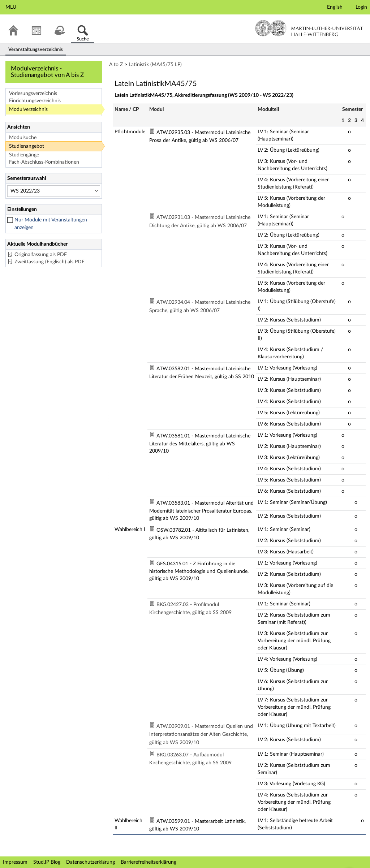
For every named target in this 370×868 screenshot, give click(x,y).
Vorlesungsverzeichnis (33, 94)
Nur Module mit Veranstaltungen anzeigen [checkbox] (51, 224)
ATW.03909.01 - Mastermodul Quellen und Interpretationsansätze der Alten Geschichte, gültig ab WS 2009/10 (201, 735)
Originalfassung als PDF (41, 255)
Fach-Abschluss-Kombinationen (44, 162)
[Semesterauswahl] (54, 191)
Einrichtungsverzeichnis (35, 101)
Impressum (15, 862)
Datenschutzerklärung (91, 862)
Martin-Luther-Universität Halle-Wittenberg (309, 28)
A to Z (116, 65)
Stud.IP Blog (47, 862)
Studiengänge (24, 155)
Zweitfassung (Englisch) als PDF (50, 262)
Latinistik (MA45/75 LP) (155, 65)
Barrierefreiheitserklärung (149, 862)
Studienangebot (27, 146)
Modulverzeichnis (28, 109)
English (335, 7)
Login (361, 7)
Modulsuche (23, 138)
